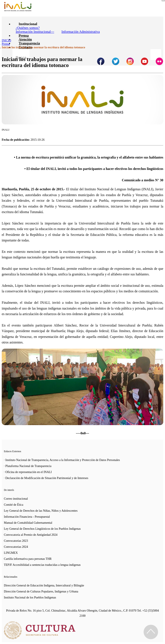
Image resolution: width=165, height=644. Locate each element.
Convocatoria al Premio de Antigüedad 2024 (31, 535)
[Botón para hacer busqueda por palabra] (156, 55)
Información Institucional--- (35, 32)
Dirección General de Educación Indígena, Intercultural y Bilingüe (44, 585)
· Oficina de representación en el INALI (28, 472)
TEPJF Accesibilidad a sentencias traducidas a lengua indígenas (42, 565)
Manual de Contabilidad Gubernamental (28, 523)
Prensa (24, 36)
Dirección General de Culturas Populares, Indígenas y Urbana (41, 591)
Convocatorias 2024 (16, 547)
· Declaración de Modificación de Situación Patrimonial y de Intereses (46, 478)
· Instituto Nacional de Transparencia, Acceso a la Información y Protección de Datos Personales (62, 460)
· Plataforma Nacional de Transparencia (28, 466)
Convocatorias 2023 (16, 541)
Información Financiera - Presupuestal (27, 517)
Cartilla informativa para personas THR (28, 559)
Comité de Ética (14, 505)
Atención (25, 39)
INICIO (6, 40)
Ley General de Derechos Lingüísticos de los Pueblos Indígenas (42, 529)
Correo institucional (16, 499)
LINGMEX (11, 553)
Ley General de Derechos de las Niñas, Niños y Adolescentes (41, 511)
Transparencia (29, 43)
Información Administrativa (81, 32)
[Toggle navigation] (163, 1)
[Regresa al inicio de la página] (151, 632)
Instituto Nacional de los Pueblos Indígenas (30, 597)
